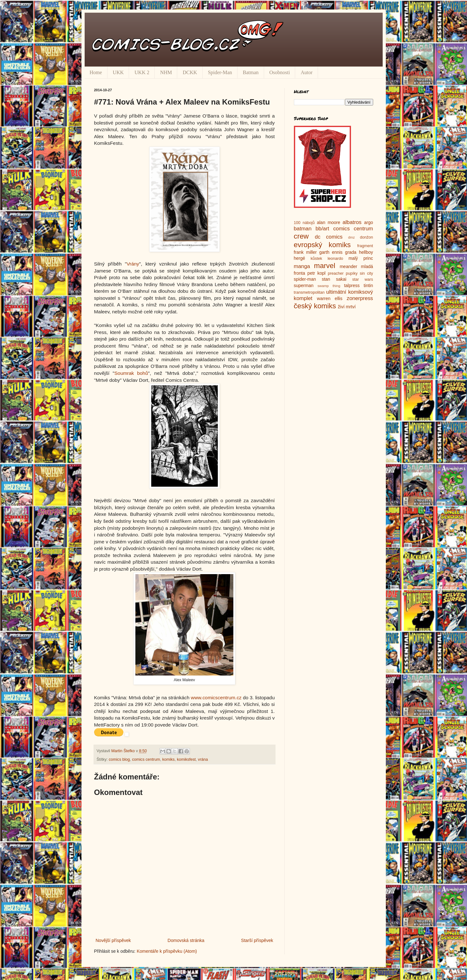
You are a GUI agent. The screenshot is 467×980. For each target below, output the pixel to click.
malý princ (361, 258)
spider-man (305, 279)
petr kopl (317, 273)
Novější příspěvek (113, 940)
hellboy (366, 252)
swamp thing (329, 286)
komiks (169, 759)
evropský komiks (322, 245)
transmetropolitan (309, 292)
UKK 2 (142, 72)
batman (303, 229)
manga (302, 266)
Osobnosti (280, 72)
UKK (118, 72)
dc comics (329, 237)
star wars (363, 279)
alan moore (328, 222)
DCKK (190, 72)
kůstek (316, 259)
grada (351, 252)
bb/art (322, 229)
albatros (352, 222)
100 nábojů (304, 223)
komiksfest (186, 759)
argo (368, 222)
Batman (251, 72)
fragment (365, 246)
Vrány (133, 264)
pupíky (352, 273)
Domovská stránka (186, 940)
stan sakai (334, 279)
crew (301, 236)
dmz (351, 237)
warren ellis (330, 298)
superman (304, 285)
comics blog (119, 759)
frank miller (305, 252)
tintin (368, 285)
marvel (324, 266)
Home (96, 72)
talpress (352, 285)
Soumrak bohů (131, 373)
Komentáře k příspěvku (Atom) (167, 951)
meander (348, 266)
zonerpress (360, 298)
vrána (203, 759)
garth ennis (331, 252)
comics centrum (146, 759)
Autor (306, 72)
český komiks (315, 306)
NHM (166, 72)
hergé (300, 258)
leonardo (335, 259)
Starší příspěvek (257, 940)
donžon (366, 237)
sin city (366, 273)
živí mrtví (347, 307)
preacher (336, 273)
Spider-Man (220, 72)
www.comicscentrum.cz (216, 698)
